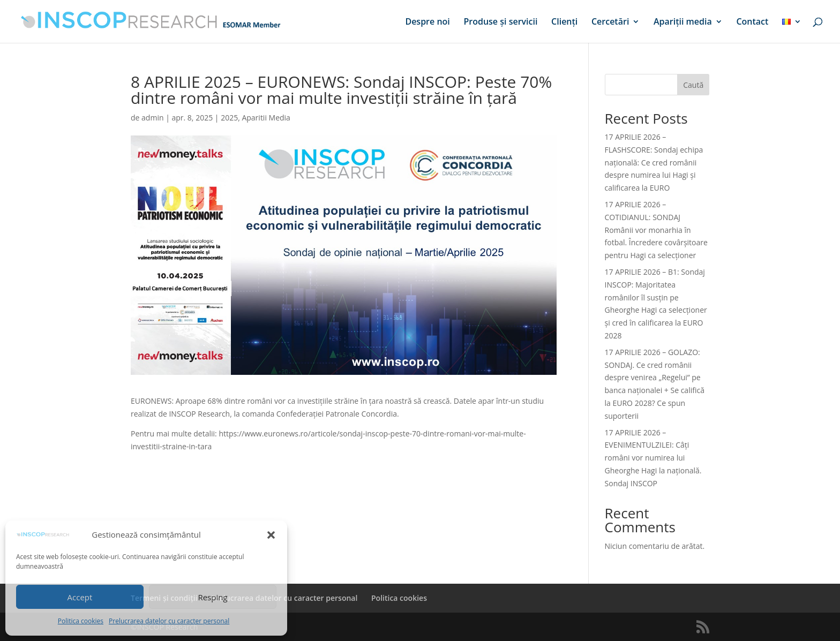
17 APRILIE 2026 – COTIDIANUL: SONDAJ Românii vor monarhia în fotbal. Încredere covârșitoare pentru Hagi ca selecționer (656, 230)
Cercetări (610, 22)
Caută (693, 85)
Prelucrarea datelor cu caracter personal (169, 621)
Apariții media (683, 22)
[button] (271, 535)
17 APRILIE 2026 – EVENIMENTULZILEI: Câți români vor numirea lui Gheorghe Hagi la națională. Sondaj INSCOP (653, 458)
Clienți (564, 22)
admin (152, 118)
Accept (80, 597)
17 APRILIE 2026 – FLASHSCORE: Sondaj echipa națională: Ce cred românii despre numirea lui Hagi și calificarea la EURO (654, 162)
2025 (229, 118)
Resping (212, 597)
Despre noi (427, 22)
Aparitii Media (266, 118)
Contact (752, 22)
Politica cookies (81, 621)
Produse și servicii (500, 22)
